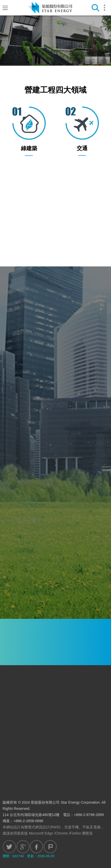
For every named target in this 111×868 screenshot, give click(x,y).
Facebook (36, 847)
